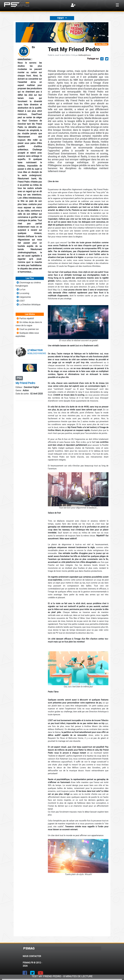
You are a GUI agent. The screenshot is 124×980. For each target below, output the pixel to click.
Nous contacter (32, 956)
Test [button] (61, 18)
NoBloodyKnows (84, 55)
